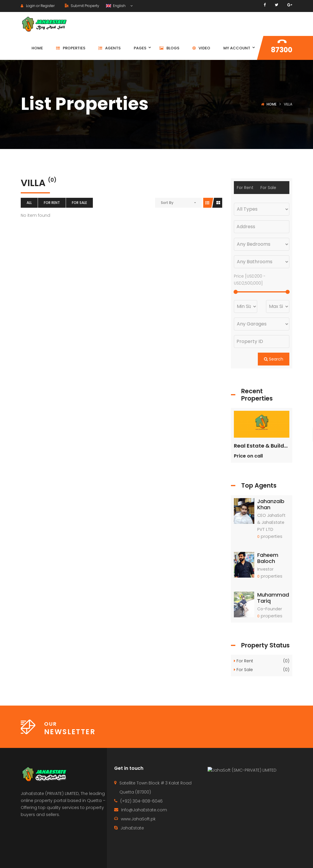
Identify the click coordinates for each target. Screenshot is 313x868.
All (29, 203)
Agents (250, 858)
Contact (192, 858)
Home (272, 104)
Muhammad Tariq (273, 598)
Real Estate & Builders (263, 446)
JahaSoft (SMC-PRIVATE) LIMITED (245, 813)
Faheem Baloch (268, 558)
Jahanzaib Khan (271, 504)
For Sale (79, 203)
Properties (222, 858)
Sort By (167, 203)
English (116, 6)
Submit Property (82, 6)
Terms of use (280, 858)
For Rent (52, 203)
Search (274, 359)
